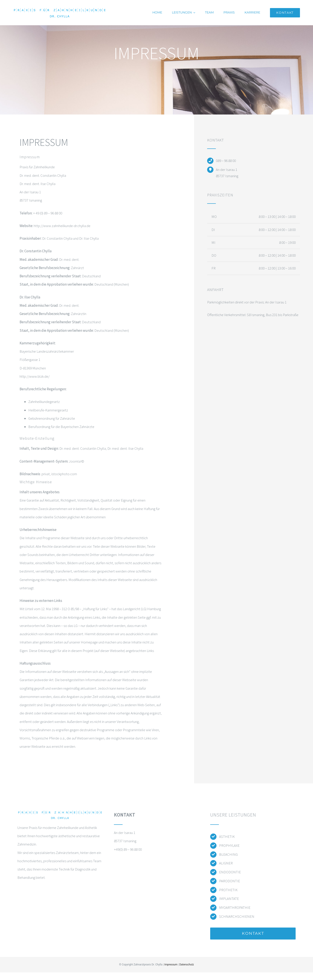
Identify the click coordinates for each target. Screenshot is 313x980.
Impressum (171, 965)
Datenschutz (187, 965)
